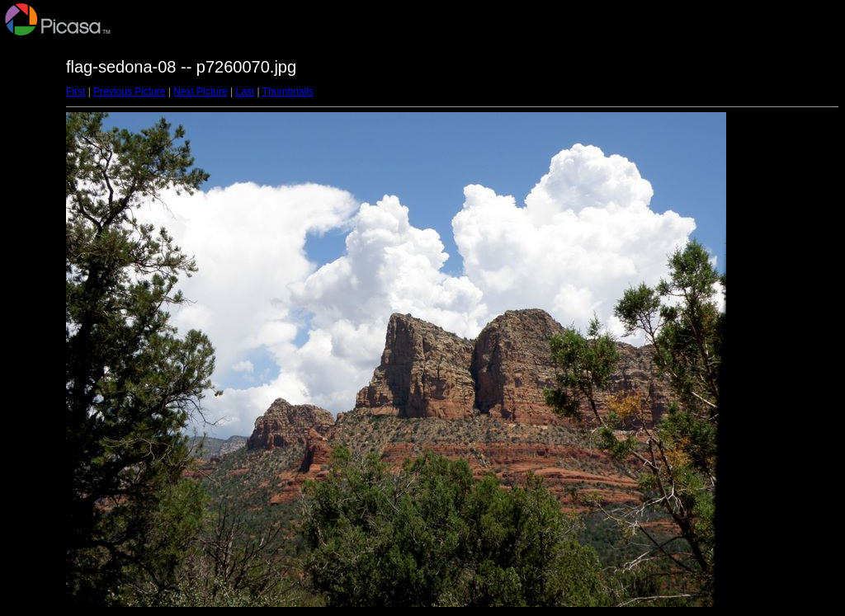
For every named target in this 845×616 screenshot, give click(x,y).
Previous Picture (129, 92)
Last (245, 92)
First (76, 92)
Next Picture (200, 92)
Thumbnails (288, 92)
